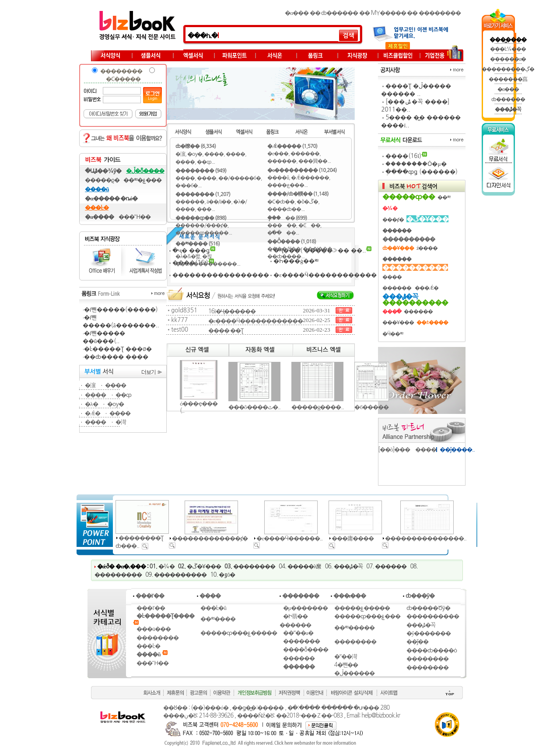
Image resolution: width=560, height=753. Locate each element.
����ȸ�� (284, 209)
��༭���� (218, 619)
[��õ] (386, 450)
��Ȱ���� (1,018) (292, 242)
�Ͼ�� (309, 225)
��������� (118, 575)
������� (301, 641)
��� (204, 209)
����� (282, 225)
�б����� (371, 407)
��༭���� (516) (198, 244)
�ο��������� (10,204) (302, 170)
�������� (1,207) (203, 194)
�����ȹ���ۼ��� (367, 616)
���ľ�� (150, 608)
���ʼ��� (317, 249)
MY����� (388, 13)
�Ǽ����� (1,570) (292, 146)
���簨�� (313, 161)
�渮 (121, 422)
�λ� (91, 404)
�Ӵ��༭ (393, 334)
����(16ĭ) (403, 156)
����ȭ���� (306, 650)
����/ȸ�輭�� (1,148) (298, 194)
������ (190, 202)
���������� (180, 575)
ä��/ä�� (219, 202)
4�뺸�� (346, 665)
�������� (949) (201, 171)
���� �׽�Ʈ (226, 331)
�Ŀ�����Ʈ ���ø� (118, 349)
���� (115, 385)
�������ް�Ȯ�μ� (416, 164)
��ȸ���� (284, 256)
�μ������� (305, 608)
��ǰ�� (417, 642)
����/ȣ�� (284, 249)
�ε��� (278, 154)
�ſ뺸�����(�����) (121, 310)
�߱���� (281, 233)
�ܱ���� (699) (287, 218)
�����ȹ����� (202, 233)
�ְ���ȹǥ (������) (421, 172)
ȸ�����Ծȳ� (428, 608)
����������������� (221, 275)
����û (278, 178)
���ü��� (154, 629)
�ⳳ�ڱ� (307, 202)
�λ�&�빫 (188, 256)
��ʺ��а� (298, 633)
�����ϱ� (102, 180)
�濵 (90, 385)
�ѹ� (115, 404)
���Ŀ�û (213, 608)
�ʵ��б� (187, 186)
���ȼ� (393, 220)
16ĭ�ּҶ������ (232, 311)
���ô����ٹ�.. (254, 407)
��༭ (444, 197)
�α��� (297, 13)
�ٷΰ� (227, 575)
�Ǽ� (93, 413)
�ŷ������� (429, 633)
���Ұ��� (398, 322)
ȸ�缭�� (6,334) (196, 146)
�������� (440, 13)
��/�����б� (240, 178)
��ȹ (123, 395)
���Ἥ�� (135, 217)
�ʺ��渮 (346, 657)
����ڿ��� (286, 185)
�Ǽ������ (310, 178)
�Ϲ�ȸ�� (281, 202)
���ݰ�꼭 (348, 566)
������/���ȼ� (201, 225)
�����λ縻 (304, 566)
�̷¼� (166, 566)
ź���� (427, 248)
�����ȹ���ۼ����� (239, 633)
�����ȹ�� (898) (201, 218)
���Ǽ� (427, 288)
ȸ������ (339, 13)
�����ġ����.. (318, 407)
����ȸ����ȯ (432, 650)
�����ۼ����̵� (362, 608)
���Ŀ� (148, 646)
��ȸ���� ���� (116, 357)
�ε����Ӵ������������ (325, 275)
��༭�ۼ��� (142, 180)
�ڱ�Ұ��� (204, 566)
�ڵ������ (354, 673)
